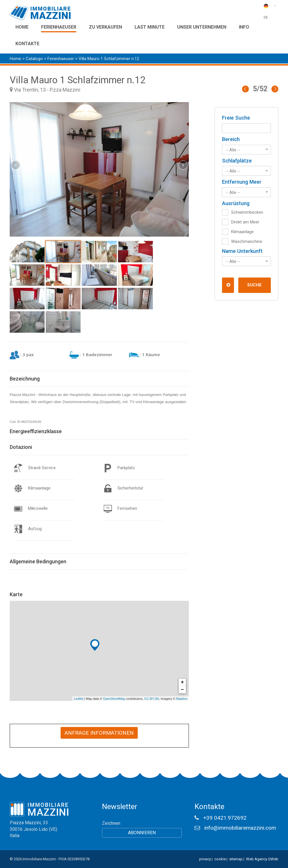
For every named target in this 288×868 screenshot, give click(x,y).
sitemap (236, 859)
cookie (220, 859)
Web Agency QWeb (262, 859)
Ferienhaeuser (61, 59)
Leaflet (78, 699)
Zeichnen (111, 823)
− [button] (182, 690)
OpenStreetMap (114, 699)
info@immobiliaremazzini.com (240, 828)
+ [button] (182, 682)
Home (15, 59)
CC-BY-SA (152, 699)
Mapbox (182, 699)
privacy (205, 859)
